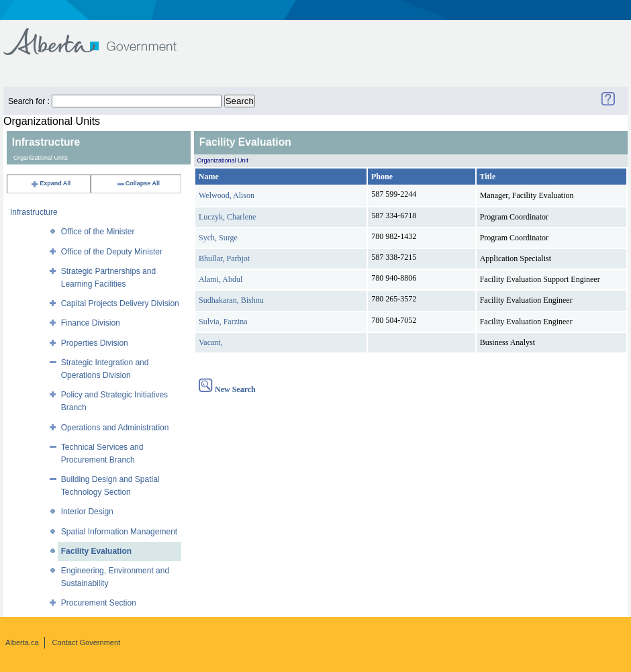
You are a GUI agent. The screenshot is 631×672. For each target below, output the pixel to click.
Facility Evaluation (96, 551)
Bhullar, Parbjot (224, 258)
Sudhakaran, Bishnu (231, 300)
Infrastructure (34, 212)
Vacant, (211, 342)
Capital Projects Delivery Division (120, 303)
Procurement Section (99, 603)
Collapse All (138, 183)
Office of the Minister (98, 232)
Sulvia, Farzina (223, 322)
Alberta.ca (22, 642)
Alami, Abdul (221, 279)
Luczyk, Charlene (227, 217)
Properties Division (95, 343)
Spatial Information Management (119, 532)
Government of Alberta (101, 35)
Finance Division (91, 323)
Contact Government (87, 642)
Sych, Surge (218, 238)
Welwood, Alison (227, 195)
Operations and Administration (115, 428)
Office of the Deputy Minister (112, 252)
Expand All (50, 183)
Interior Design (87, 512)
